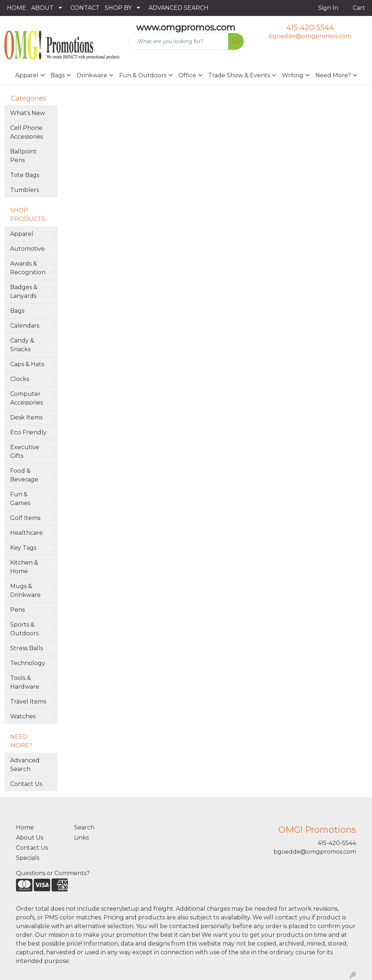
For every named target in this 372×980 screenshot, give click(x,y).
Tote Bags (25, 175)
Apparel (27, 75)
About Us (30, 838)
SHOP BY (118, 8)
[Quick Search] (178, 41)
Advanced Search (25, 765)
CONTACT (85, 8)
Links (81, 838)
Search (84, 827)
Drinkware (92, 75)
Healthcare (27, 533)
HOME (17, 8)
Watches (23, 716)
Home (25, 827)
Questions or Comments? (53, 873)
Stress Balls (27, 648)
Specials (28, 858)
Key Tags (23, 548)
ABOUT (42, 8)
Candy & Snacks (22, 345)
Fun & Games (20, 499)
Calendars (25, 326)
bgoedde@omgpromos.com (310, 36)
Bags (58, 75)
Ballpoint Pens (23, 156)
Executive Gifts (25, 452)
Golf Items (25, 518)
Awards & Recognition (28, 268)
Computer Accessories (27, 398)
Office (187, 75)
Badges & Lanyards (24, 292)
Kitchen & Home (24, 567)
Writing (293, 75)
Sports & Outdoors (24, 629)
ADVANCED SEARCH (179, 8)
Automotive (27, 249)
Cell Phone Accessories (27, 132)
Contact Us (26, 784)
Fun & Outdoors (143, 75)
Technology (28, 663)
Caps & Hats (27, 364)
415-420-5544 (310, 28)
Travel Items (28, 702)
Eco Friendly (28, 432)
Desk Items (26, 417)
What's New (28, 113)
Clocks (20, 379)
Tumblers (25, 190)
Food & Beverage (24, 475)
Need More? (333, 75)
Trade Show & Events (239, 75)
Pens (17, 610)
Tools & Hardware (25, 682)
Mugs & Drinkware (25, 591)
